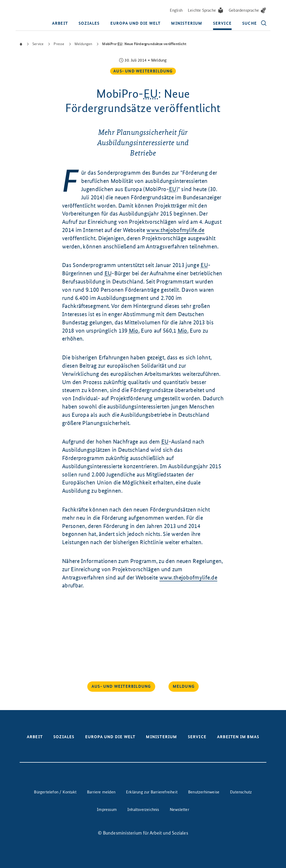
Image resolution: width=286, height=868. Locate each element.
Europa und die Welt (136, 23)
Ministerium (187, 23)
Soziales (89, 23)
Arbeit (60, 23)
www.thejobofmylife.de (175, 230)
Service (222, 23)
